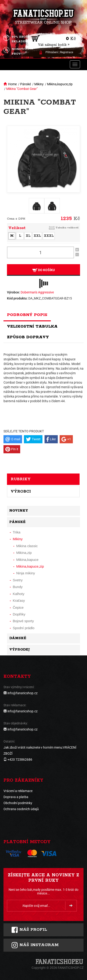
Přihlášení (52, 52)
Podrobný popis (27, 315)
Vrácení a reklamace (18, 791)
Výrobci (21, 491)
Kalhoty (19, 594)
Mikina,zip (24, 553)
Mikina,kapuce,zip (60, 84)
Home (12, 84)
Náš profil (29, 930)
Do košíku (43, 270)
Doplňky (19, 614)
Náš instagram (35, 945)
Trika (17, 532)
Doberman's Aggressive (37, 292)
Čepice (18, 607)
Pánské (26, 84)
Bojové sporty (23, 621)
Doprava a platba (16, 797)
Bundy (18, 587)
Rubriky (21, 479)
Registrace (67, 52)
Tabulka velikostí (67, 228)
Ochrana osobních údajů (21, 809)
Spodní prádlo (24, 628)
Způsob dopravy (28, 337)
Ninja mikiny (26, 573)
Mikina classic (27, 546)
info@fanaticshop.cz (23, 693)
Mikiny (39, 84)
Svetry (18, 580)
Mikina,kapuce (27, 560)
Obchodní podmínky (18, 803)
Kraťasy (19, 600)
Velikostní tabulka (32, 326)
